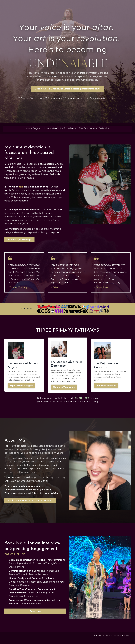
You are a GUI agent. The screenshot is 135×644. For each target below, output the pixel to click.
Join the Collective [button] (106, 387)
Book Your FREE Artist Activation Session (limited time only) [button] (67, 89)
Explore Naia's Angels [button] (21, 387)
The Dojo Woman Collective (94, 129)
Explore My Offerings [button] (19, 241)
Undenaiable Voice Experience (60, 129)
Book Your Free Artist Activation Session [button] (30, 505)
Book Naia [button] (35, 616)
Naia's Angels (33, 129)
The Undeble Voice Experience (28, 187)
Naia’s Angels (14, 164)
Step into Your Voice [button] (64, 388)
